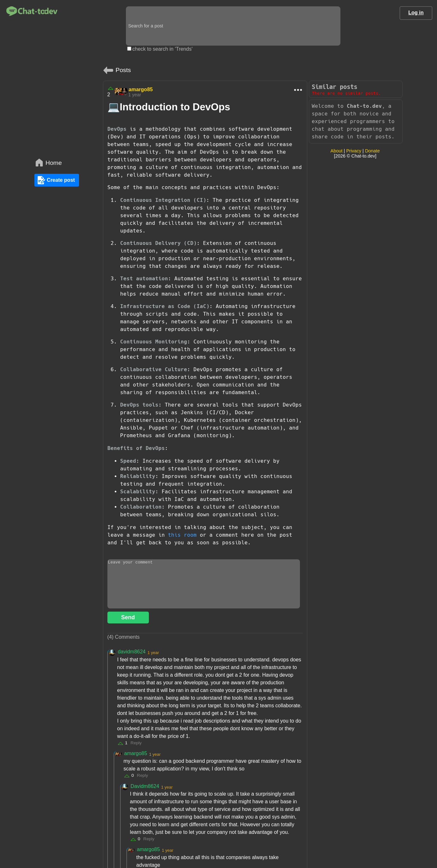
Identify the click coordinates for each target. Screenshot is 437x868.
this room (182, 535)
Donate (372, 151)
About (337, 151)
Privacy (354, 151)
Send (128, 617)
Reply (136, 743)
